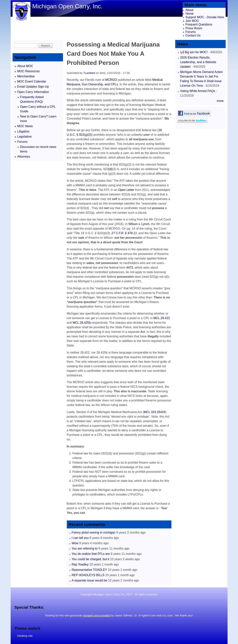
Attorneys (24, 157)
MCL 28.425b (82, 323)
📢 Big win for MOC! (194, 52)
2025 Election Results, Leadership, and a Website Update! (198, 62)
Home (190, 14)
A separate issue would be (90, 580)
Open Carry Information (33, 92)
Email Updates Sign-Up (33, 87)
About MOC (25, 66)
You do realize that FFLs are (91, 554)
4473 (130, 268)
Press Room (194, 28)
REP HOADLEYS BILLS (88, 575)
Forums (191, 32)
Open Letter (126, 190)
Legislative (25, 137)
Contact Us (193, 35)
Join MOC (192, 21)
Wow (75, 543)
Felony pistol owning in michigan (94, 533)
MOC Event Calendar (32, 81)
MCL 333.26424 (155, 412)
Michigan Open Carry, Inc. (67, 6)
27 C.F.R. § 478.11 (124, 233)
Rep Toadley (80, 564)
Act (143, 332)
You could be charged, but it (91, 559)
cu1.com (167, 615)
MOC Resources (29, 71)
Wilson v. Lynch (139, 224)
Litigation (23, 131)
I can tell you (80, 538)
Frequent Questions (199, 24)
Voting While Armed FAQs (198, 91)
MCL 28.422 (162, 318)
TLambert (89, 73)
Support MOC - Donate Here (205, 17)
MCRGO (111, 80)
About (189, 10)
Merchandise (26, 76)
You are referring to (85, 548)
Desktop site (25, 636)
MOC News (25, 126)
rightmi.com (149, 615)
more (220, 101)
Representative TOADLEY (89, 570)
